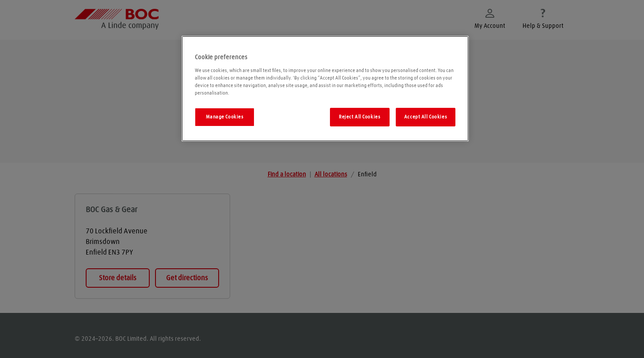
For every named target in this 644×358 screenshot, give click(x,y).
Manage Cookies (225, 117)
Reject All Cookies (360, 117)
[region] (325, 89)
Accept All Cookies (426, 117)
